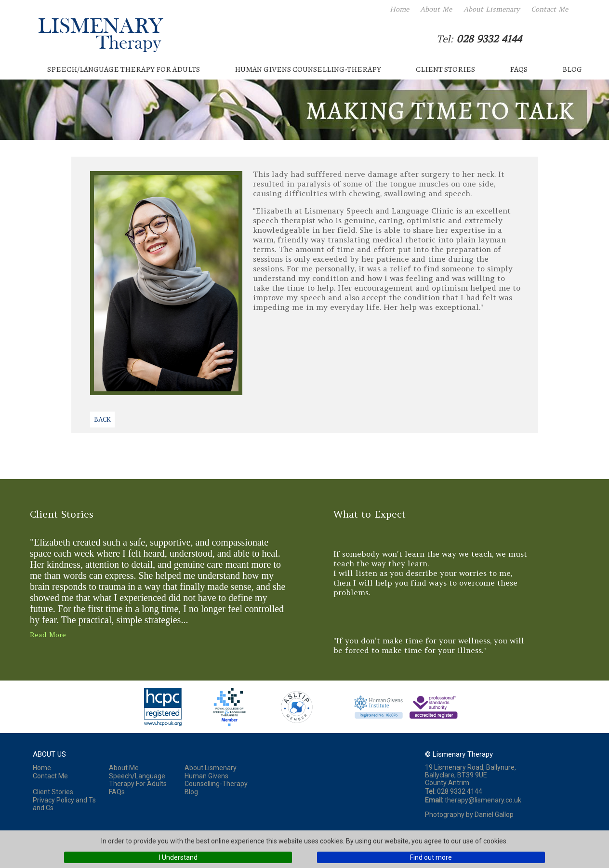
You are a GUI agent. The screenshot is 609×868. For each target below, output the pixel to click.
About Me (436, 9)
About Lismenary (492, 9)
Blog (572, 69)
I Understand (178, 857)
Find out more (431, 857)
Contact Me (549, 9)
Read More (48, 635)
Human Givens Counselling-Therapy (308, 69)
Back (102, 420)
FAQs (519, 69)
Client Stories (445, 69)
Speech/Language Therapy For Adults (124, 69)
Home (399, 9)
